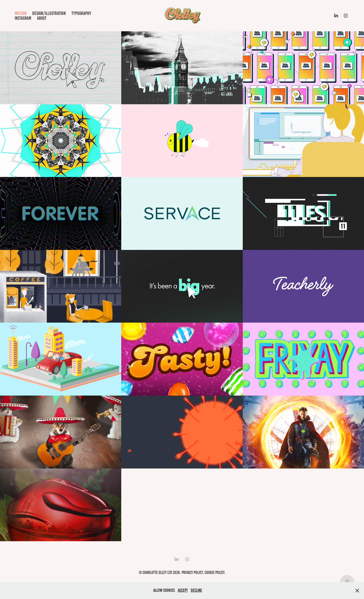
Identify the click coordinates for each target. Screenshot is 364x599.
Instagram (23, 18)
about (42, 18)
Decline (196, 590)
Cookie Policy (214, 573)
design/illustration (49, 13)
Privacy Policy (192, 573)
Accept (183, 590)
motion (21, 13)
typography (81, 13)
